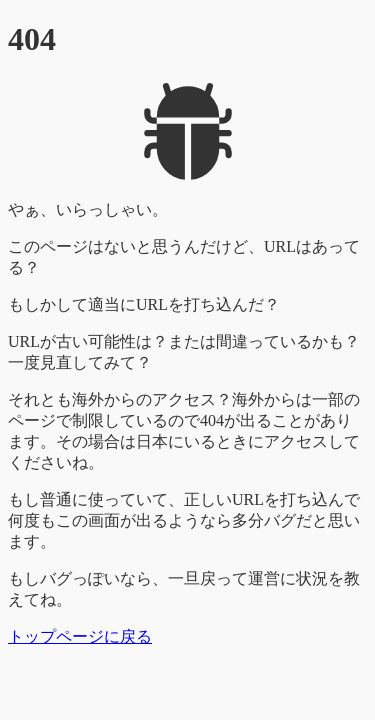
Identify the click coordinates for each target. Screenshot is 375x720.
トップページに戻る (80, 636)
